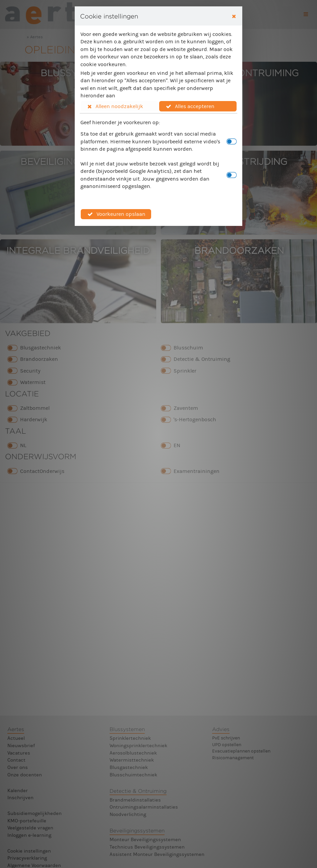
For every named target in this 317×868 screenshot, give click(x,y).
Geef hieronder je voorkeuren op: (120, 122)
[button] (120, 106)
